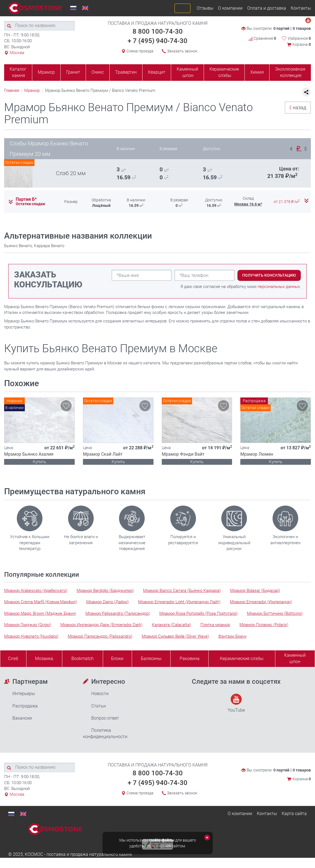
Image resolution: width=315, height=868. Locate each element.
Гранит (73, 72)
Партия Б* (26, 199)
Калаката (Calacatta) (171, 625)
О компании (230, 8)
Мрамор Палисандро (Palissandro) (100, 636)
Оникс (98, 72)
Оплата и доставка (267, 8)
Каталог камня (18, 72)
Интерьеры (24, 694)
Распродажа (25, 706)
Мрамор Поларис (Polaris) (264, 625)
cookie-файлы (162, 840)
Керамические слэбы (224, 72)
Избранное (299, 38)
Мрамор (46, 72)
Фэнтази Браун (232, 636)
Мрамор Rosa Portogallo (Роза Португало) (198, 613)
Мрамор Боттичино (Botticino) (275, 613)
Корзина (302, 44)
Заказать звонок (182, 51)
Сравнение (262, 38)
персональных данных (279, 287)
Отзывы (205, 8)
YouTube (236, 703)
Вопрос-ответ (105, 718)
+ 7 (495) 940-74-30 (157, 41)
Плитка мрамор (215, 625)
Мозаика (44, 659)
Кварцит (157, 72)
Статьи (99, 706)
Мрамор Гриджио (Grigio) (28, 625)
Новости (100, 694)
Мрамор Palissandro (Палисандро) (118, 613)
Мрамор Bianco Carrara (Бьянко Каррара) (182, 591)
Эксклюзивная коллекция (290, 72)
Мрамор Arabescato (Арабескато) (36, 591)
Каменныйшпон (295, 658)
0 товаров (302, 28)
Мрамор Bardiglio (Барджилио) (105, 591)
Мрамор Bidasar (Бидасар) (255, 591)
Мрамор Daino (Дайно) (107, 602)
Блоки (117, 659)
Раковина (190, 659)
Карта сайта (294, 814)
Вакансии (22, 718)
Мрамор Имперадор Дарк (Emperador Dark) (101, 625)
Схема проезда (140, 51)
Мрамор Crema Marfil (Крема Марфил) (41, 602)
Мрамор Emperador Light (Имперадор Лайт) (179, 602)
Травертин (126, 72)
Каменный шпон (187, 72)
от (287, 202)
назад (296, 107)
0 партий (281, 28)
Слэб (13, 659)
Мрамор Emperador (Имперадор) (261, 602)
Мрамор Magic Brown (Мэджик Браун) (40, 613)
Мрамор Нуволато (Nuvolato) (31, 636)
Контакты (301, 8)
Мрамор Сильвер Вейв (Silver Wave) (175, 636)
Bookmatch (83, 659)
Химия (257, 72)
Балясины (151, 659)
